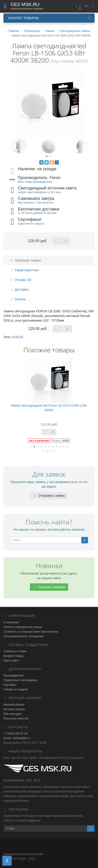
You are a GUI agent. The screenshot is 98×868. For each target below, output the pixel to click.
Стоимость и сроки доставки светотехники (31, 632)
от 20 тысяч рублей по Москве (37, 213)
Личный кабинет (14, 705)
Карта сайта (11, 661)
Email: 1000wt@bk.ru (17, 738)
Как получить (26, 203)
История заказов (14, 709)
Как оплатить (45, 203)
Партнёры (10, 685)
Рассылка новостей (16, 719)
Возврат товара (14, 656)
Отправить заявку (49, 496)
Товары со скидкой (16, 689)
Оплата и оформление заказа (23, 627)
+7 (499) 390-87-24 (15, 734)
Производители (13, 676)
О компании (11, 622)
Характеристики (24, 270)
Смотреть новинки (49, 587)
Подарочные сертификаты (21, 680)
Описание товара (25, 260)
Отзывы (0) (20, 280)
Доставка (19, 289)
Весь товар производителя (35, 182)
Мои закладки (12, 714)
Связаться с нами (15, 651)
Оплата (18, 299)
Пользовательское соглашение (24, 636)
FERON (17, 337)
